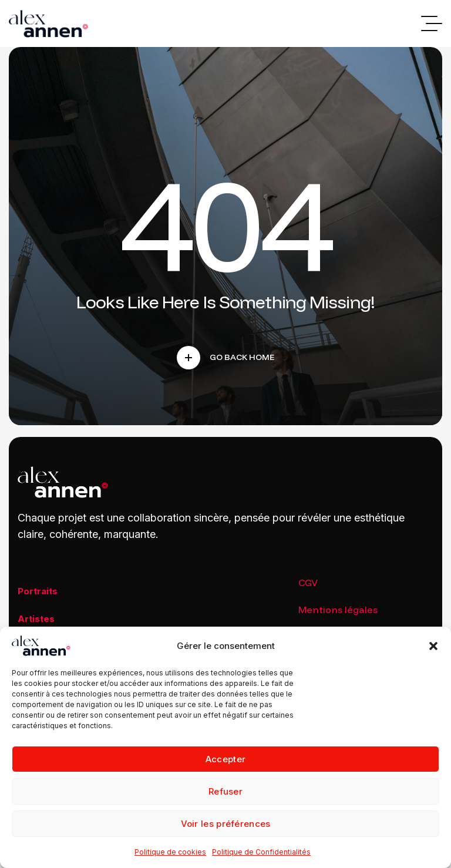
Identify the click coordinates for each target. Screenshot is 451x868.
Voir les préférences (226, 824)
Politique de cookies (170, 852)
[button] (433, 646)
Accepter (225, 759)
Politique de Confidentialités (261, 852)
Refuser (225, 791)
